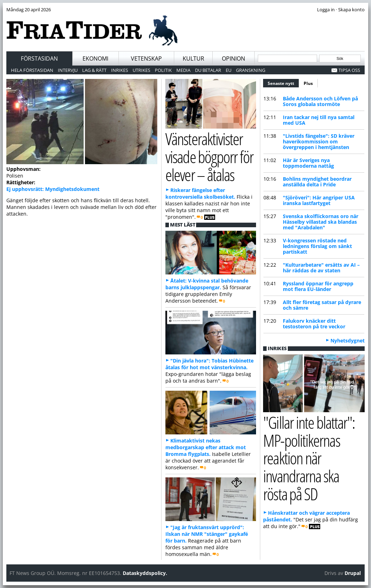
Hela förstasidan (32, 70)
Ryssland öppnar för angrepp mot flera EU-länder (318, 286)
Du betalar (208, 70)
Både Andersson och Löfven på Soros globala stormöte (320, 101)
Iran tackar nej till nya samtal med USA (319, 120)
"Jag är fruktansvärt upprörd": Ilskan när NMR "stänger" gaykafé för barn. (207, 534)
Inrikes (120, 70)
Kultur (193, 58)
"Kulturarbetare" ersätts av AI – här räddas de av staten (321, 268)
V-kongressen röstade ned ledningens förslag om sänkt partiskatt (317, 246)
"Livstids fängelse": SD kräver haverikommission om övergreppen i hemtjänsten (319, 141)
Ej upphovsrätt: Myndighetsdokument (53, 189)
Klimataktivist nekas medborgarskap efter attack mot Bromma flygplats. (206, 447)
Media (183, 70)
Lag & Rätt (94, 70)
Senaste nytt (283, 82)
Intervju (68, 70)
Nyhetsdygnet (348, 341)
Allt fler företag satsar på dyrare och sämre (322, 305)
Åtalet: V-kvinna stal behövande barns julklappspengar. (207, 284)
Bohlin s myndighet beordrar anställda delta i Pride (317, 182)
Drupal (353, 573)
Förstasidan (39, 58)
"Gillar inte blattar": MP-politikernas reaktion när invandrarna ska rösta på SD (309, 458)
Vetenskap (146, 58)
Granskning (251, 70)
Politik (163, 70)
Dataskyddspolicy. (145, 573)
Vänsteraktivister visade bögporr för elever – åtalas (209, 156)
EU (229, 70)
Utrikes (141, 70)
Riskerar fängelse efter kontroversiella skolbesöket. (200, 193)
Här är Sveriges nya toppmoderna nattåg (308, 163)
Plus (308, 83)
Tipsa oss (349, 70)
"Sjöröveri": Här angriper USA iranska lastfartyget (319, 200)
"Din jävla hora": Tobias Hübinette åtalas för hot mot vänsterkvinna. (209, 364)
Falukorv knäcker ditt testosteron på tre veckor (314, 324)
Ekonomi (95, 58)
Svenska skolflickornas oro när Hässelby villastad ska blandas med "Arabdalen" (321, 222)
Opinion (233, 58)
